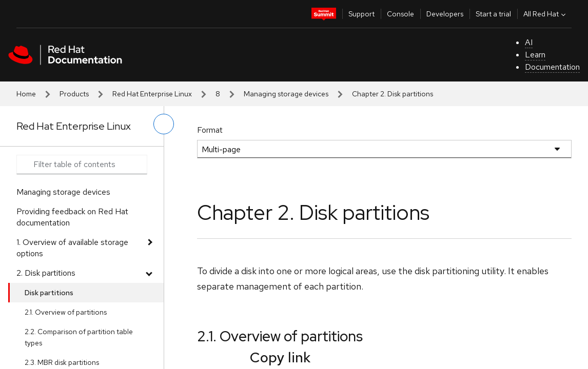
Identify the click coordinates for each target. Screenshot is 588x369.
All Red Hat (546, 14)
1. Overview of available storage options (72, 248)
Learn (535, 55)
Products (74, 94)
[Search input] (82, 165)
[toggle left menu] (164, 124)
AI (529, 42)
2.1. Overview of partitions (66, 312)
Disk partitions (49, 293)
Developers (445, 14)
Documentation (552, 67)
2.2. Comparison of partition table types (79, 337)
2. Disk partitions (46, 273)
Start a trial (493, 14)
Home (26, 94)
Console (400, 14)
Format (210, 130)
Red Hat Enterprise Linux (152, 94)
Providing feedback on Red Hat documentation (72, 217)
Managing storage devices (286, 94)
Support (361, 14)
